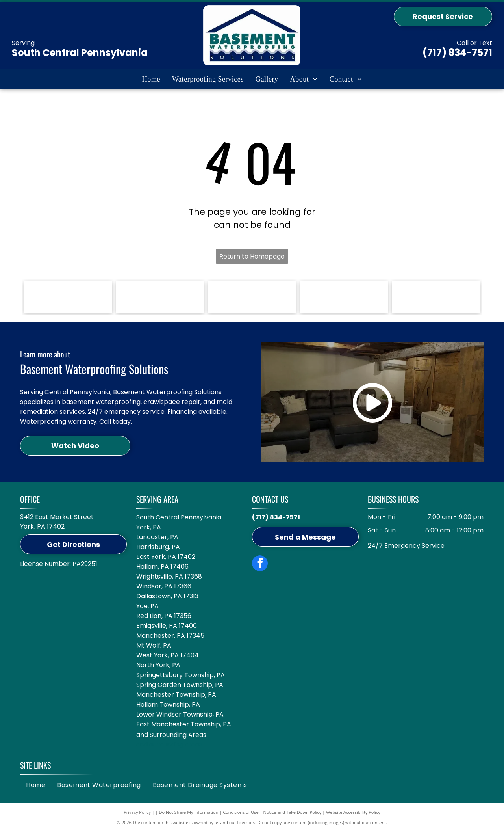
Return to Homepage (252, 256)
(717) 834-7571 (457, 53)
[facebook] (260, 564)
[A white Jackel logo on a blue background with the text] (160, 297)
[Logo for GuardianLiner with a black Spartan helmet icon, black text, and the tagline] (344, 297)
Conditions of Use (241, 812)
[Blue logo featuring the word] (252, 297)
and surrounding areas (169, 744)
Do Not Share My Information (189, 812)
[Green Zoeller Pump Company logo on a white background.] (68, 297)
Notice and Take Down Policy (293, 812)
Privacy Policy (137, 812)
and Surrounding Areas (171, 735)
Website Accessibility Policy (353, 812)
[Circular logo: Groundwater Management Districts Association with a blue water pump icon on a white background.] (436, 297)
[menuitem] (151, 79)
